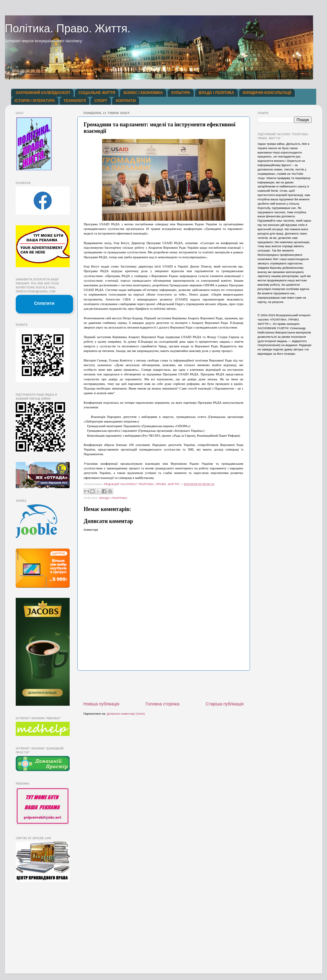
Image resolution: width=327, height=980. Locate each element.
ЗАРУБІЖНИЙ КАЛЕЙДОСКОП (43, 93)
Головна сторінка (162, 704)
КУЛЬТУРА (181, 93)
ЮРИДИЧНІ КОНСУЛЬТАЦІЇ (267, 93)
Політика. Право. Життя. (68, 29)
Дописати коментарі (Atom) (126, 714)
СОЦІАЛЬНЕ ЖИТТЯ (97, 93)
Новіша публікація (102, 704)
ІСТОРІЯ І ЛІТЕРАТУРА (35, 101)
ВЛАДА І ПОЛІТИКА (216, 93)
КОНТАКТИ (126, 101)
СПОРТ (101, 101)
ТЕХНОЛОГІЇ (75, 101)
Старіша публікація (225, 704)
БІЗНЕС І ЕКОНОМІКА (143, 93)
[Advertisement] (164, 686)
